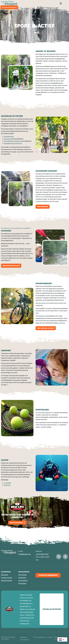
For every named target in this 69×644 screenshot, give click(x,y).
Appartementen (7, 580)
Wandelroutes (9, 136)
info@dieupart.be (24, 554)
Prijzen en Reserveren (48, 575)
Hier (19, 152)
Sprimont (7, 485)
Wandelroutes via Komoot (13, 143)
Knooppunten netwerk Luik (13, 141)
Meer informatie (43, 207)
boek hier (62, 323)
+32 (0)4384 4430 (42, 554)
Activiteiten (22, 575)
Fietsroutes (8, 139)
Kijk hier (38, 303)
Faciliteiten (22, 578)
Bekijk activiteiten (17, 523)
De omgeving (23, 580)
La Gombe (7, 483)
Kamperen (5, 575)
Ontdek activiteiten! (52, 609)
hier (45, 303)
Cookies (50, 637)
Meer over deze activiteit (11, 266)
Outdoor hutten (7, 578)
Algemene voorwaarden (24, 638)
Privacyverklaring (39, 637)
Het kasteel (22, 583)
